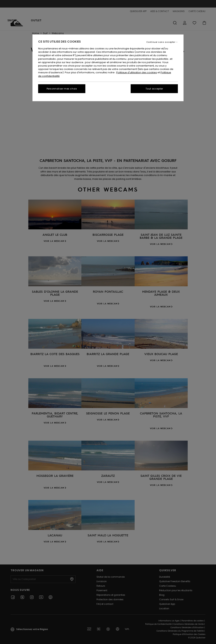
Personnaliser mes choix (62, 89)
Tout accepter (154, 89)
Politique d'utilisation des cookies (137, 72)
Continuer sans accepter (161, 42)
